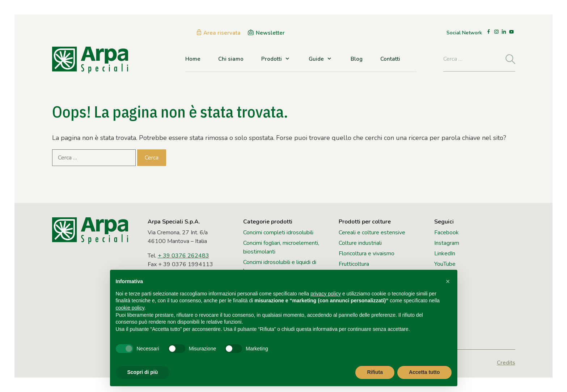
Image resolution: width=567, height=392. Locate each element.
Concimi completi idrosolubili (278, 233)
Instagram (447, 243)
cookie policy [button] (130, 308)
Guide (321, 59)
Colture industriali (360, 243)
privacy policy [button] (326, 294)
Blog (357, 59)
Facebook (447, 233)
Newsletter (270, 33)
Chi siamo (231, 59)
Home (193, 59)
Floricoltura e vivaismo (367, 253)
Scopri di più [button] (143, 372)
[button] (448, 281)
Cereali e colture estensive (372, 233)
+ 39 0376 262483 (183, 256)
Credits (506, 363)
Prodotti (276, 59)
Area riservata (222, 33)
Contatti (390, 59)
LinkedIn (445, 253)
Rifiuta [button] (375, 372)
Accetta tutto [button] (424, 372)
